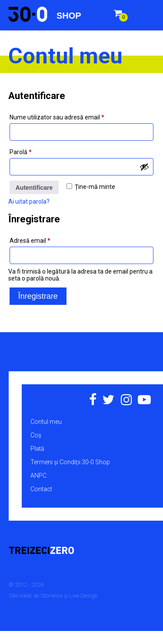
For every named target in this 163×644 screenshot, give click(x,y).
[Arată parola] (144, 167)
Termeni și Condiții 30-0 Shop (70, 462)
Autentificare (34, 188)
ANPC (38, 476)
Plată (37, 449)
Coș (36, 435)
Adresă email (45, 239)
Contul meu (46, 422)
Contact (41, 489)
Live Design (84, 596)
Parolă (35, 151)
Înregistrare (38, 296)
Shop (69, 16)
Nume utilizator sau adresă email (72, 116)
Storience (52, 596)
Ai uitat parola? (29, 201)
